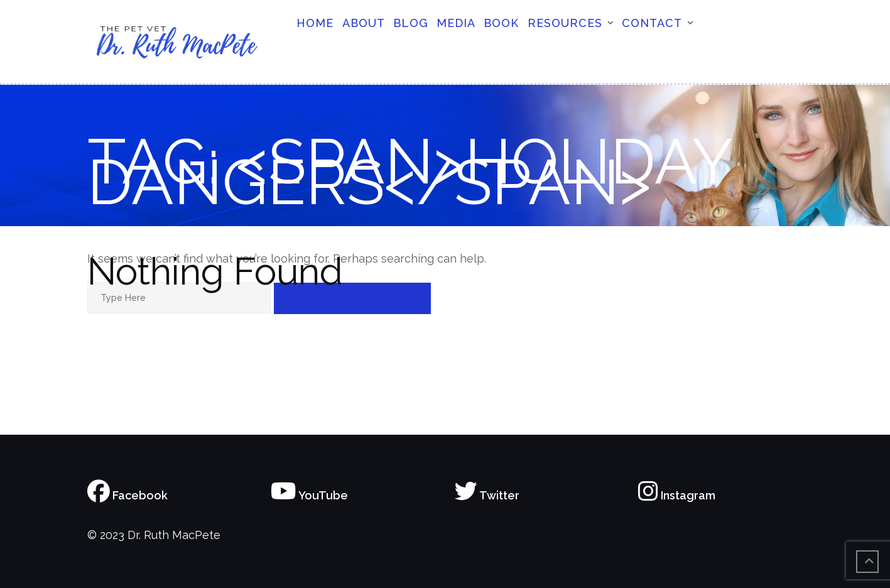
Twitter (487, 495)
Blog (411, 23)
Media (456, 23)
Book (501, 23)
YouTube (309, 495)
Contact (652, 23)
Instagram (677, 495)
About (364, 23)
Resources (565, 23)
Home (315, 23)
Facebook (128, 495)
